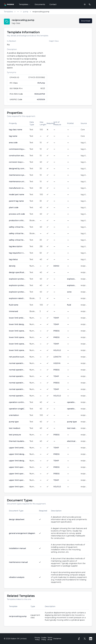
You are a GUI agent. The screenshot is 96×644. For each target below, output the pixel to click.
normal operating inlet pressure (17, 370)
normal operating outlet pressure (17, 383)
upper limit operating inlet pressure (17, 467)
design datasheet (17, 519)
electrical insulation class (72, 441)
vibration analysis (17, 577)
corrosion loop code (17, 162)
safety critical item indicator (17, 233)
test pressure (15, 435)
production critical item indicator (17, 220)
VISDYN (57, 363)
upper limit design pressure (17, 454)
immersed (13, 311)
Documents (40, 4)
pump (26, 12)
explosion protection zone (17, 292)
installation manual (17, 548)
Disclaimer (57, 639)
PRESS (56, 331)
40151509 (41, 99)
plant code (14, 207)
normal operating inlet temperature (17, 376)
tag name (13, 136)
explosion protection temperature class (17, 285)
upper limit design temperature (17, 461)
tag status (13, 259)
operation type (72, 409)
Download (86, 21)
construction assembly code (17, 156)
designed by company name (17, 169)
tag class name (16, 130)
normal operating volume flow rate (17, 396)
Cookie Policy (44, 639)
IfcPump (41, 83)
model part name (17, 194)
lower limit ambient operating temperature (17, 318)
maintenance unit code (17, 182)
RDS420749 (40, 94)
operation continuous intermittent (17, 402)
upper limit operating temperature (17, 480)
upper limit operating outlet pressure (17, 474)
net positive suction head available (17, 357)
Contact (53, 4)
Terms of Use (50, 639)
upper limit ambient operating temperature (17, 448)
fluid (69, 305)
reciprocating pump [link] (41, 12)
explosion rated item (17, 298)
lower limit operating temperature (17, 344)
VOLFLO (57, 350)
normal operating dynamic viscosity (17, 363)
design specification (17, 272)
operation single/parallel (17, 409)
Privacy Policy (37, 639)
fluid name (14, 305)
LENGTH (57, 357)
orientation (14, 415)
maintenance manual (18, 562)
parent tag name (16, 201)
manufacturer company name (17, 188)
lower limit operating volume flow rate (17, 350)
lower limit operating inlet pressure (17, 331)
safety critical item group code (17, 227)
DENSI (56, 266)
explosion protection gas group (17, 279)
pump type (14, 422)
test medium (15, 428)
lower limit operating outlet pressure (17, 337)
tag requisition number (17, 253)
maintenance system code (17, 175)
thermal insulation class (17, 441)
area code (13, 143)
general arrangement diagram (22, 533)
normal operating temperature (17, 389)
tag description (16, 246)
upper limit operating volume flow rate (17, 487)
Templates (25, 4)
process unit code (17, 214)
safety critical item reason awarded (17, 240)
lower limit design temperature (17, 324)
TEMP (56, 318)
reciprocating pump (18, 616)
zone (69, 292)
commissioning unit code (17, 149)
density (12, 266)
